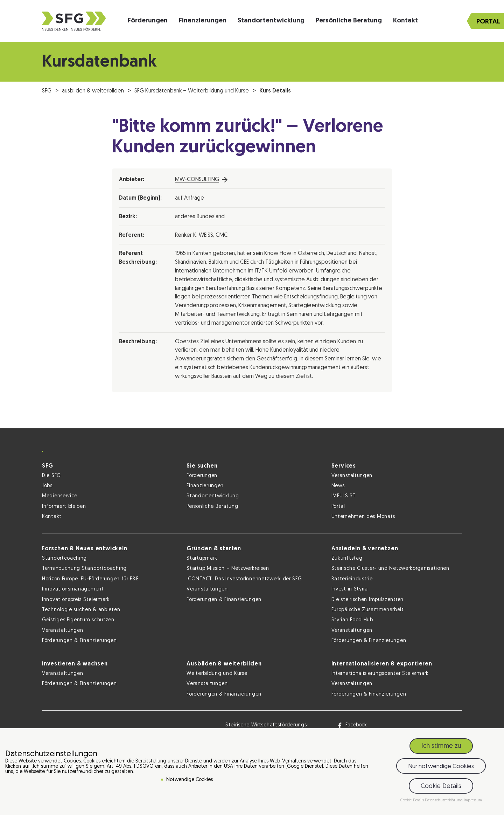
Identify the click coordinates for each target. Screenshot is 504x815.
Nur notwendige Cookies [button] (441, 767)
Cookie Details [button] (441, 787)
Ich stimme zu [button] (441, 747)
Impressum (473, 801)
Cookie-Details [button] (413, 801)
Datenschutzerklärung (444, 801)
